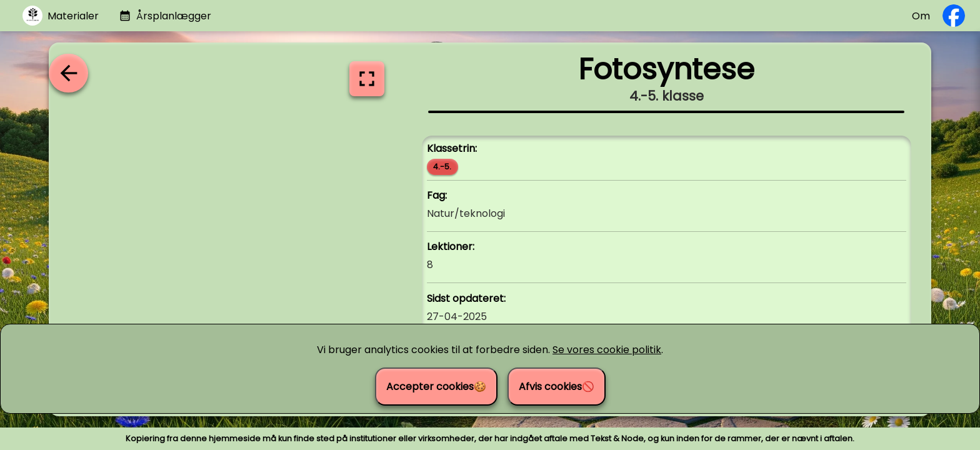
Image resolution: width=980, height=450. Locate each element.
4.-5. (442, 167)
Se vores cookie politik (607, 350)
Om (921, 16)
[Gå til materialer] (61, 16)
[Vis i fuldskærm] (367, 79)
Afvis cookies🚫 (557, 387)
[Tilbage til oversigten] (68, 73)
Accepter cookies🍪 (436, 387)
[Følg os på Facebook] (954, 16)
